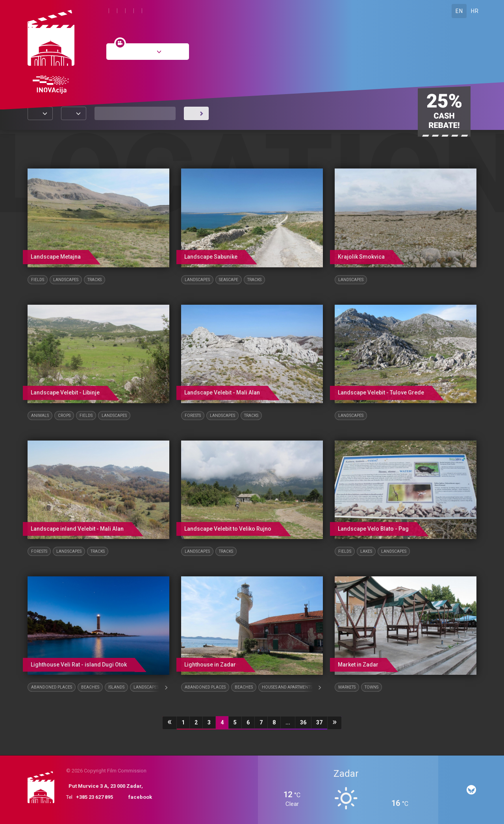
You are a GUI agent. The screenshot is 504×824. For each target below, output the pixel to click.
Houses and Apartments (287, 687)
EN (459, 11)
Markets (347, 687)
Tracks (94, 280)
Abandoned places (52, 687)
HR (475, 11)
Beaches (90, 687)
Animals (40, 416)
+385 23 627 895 (94, 797)
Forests (193, 416)
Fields (38, 280)
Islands (116, 687)
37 (319, 722)
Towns (372, 687)
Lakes (366, 551)
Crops (64, 416)
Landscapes (66, 280)
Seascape (229, 280)
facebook (140, 797)
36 (303, 722)
